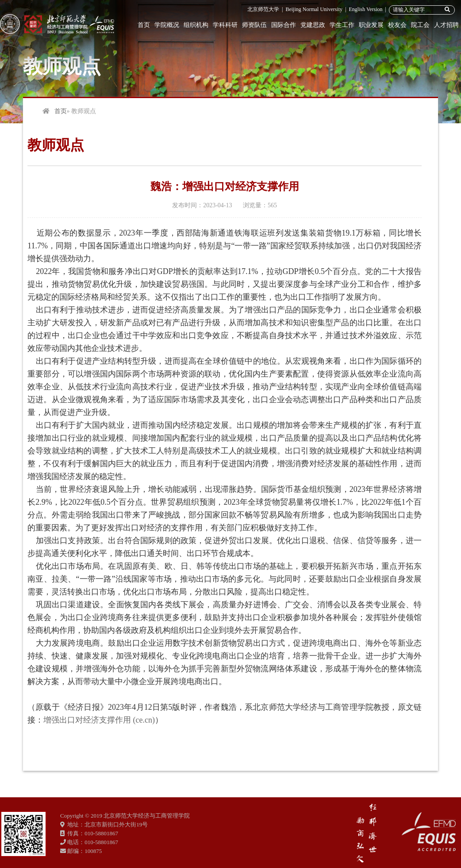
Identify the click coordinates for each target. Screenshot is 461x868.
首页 (144, 25)
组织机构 (196, 25)
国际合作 (284, 25)
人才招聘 (446, 25)
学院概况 (167, 25)
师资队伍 (254, 25)
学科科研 (225, 25)
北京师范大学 (263, 9)
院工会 (420, 25)
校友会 (397, 25)
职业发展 (371, 25)
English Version (365, 9)
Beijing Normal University (314, 9)
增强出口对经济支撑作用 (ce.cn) (99, 720)
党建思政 (313, 25)
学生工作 (342, 25)
